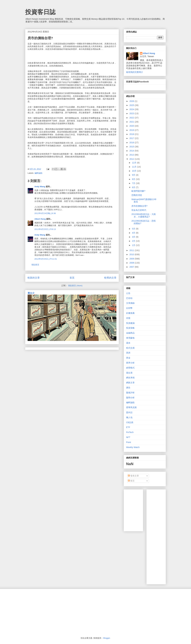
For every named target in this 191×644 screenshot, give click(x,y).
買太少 (31, 293)
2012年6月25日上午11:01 (46, 259)
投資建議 (130, 323)
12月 (134, 163)
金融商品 (130, 333)
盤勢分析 (130, 398)
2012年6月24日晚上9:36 (45, 213)
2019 (132, 130)
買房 (128, 353)
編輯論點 (39, 173)
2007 (132, 267)
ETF (128, 427)
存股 (128, 318)
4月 (134, 233)
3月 (134, 237)
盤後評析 (130, 393)
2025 (132, 105)
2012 (132, 159)
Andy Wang (40, 187)
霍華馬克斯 (131, 407)
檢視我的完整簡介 (135, 72)
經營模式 (130, 368)
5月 (134, 229)
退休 (128, 343)
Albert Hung (40, 219)
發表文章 (133, 476)
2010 (132, 254)
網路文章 (130, 383)
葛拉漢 (129, 373)
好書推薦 (130, 313)
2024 (132, 109)
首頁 (72, 278)
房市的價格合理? (139, 206)
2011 (132, 250)
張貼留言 (35, 265)
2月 (134, 241)
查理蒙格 (130, 338)
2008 (132, 263)
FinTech (130, 432)
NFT (128, 437)
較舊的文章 (110, 278)
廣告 (128, 388)
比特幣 (129, 308)
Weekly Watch (133, 447)
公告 (128, 293)
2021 (132, 122)
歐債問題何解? (138, 191)
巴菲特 (129, 298)
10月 (134, 171)
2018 (132, 134)
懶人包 (129, 417)
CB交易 (130, 422)
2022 (132, 118)
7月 (134, 183)
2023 (132, 113)
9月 (134, 175)
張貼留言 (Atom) (75, 286)
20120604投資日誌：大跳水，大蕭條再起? (144, 215)
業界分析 (130, 363)
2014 (132, 151)
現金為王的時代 (139, 210)
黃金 (128, 358)
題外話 (129, 412)
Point (129, 442)
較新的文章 (34, 278)
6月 (134, 187)
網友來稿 (130, 378)
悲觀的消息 (137, 195)
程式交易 (130, 348)
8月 (134, 179)
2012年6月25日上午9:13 (45, 229)
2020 (132, 126)
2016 (132, 143)
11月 (134, 167)
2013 (132, 155)
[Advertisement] (170, 536)
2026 (132, 101)
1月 (134, 245)
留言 (131, 481)
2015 (132, 147)
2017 (132, 138)
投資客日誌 (40, 12)
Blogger (107, 638)
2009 (132, 259)
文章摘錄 (130, 303)
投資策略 (130, 328)
